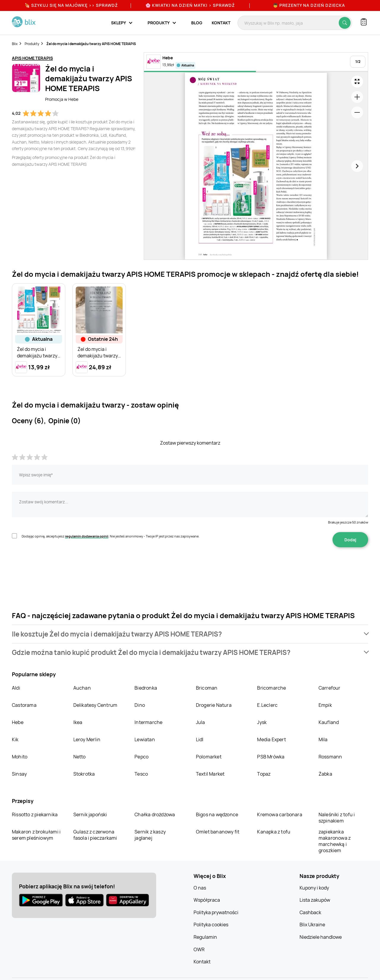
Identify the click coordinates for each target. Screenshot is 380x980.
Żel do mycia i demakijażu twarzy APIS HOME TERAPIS (91, 44)
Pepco (141, 757)
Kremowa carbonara (280, 814)
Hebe (18, 722)
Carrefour (330, 688)
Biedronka (146, 688)
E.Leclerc (267, 705)
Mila (323, 739)
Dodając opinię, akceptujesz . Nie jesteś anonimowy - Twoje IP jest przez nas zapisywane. (111, 536)
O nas (200, 888)
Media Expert (271, 739)
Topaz (264, 774)
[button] (190, 634)
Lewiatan (145, 739)
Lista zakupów (315, 900)
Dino (140, 705)
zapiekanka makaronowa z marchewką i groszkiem (335, 841)
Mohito (20, 757)
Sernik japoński (90, 814)
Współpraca (207, 900)
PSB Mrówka (271, 757)
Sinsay (19, 774)
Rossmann (330, 757)
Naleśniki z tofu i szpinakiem (337, 818)
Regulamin (205, 937)
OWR (199, 949)
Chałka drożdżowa (155, 814)
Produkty (32, 44)
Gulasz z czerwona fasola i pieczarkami (95, 835)
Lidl (200, 739)
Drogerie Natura (214, 705)
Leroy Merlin (87, 739)
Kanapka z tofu (274, 832)
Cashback (310, 912)
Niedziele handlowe (321, 937)
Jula (201, 722)
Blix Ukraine (312, 925)
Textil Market (210, 774)
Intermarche (148, 722)
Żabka (325, 774)
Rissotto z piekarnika (35, 814)
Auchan (82, 688)
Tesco (141, 774)
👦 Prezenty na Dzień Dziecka (309, 5)
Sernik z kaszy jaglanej (150, 835)
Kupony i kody (314, 888)
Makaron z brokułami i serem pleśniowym (36, 835)
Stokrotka (84, 774)
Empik (325, 705)
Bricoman (207, 688)
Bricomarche (271, 688)
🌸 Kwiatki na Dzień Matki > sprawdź (190, 5)
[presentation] (57, 566)
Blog (197, 23)
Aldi (16, 688)
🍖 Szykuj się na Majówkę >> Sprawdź (71, 5)
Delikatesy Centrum (95, 705)
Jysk (262, 722)
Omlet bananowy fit (218, 832)
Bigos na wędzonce (217, 814)
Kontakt (221, 23)
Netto (80, 757)
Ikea (78, 722)
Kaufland (329, 722)
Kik (15, 739)
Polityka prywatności (216, 912)
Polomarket (209, 757)
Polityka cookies (211, 925)
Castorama (24, 705)
